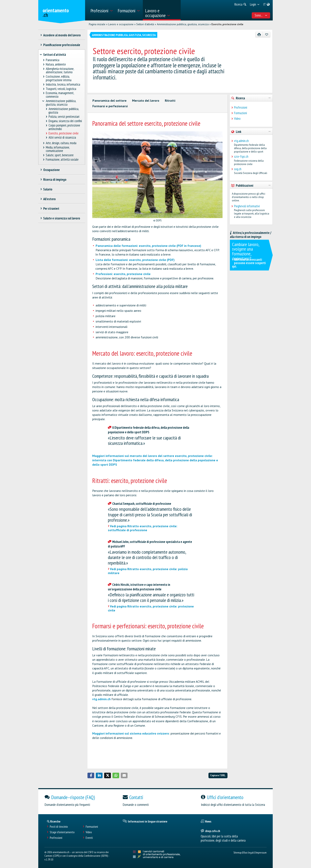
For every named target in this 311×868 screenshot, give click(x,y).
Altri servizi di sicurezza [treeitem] (62, 138)
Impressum (261, 852)
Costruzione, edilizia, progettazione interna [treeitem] (59, 78)
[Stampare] (259, 35)
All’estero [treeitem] (49, 199)
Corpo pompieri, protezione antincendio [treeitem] (64, 127)
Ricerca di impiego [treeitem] (55, 180)
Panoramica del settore (109, 100)
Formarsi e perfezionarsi (110, 106)
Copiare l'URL (218, 775)
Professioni (241, 107)
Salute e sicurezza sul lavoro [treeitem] (62, 218)
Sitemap (238, 852)
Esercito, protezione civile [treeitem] (63, 133)
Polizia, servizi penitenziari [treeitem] (64, 117)
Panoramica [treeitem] (53, 60)
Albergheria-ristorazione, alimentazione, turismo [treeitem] (60, 71)
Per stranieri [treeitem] (51, 209)
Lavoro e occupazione (121, 24)
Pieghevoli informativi (247, 206)
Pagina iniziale (97, 24)
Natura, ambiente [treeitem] (56, 64)
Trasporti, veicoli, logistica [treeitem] (61, 89)
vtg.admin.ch (101, 699)
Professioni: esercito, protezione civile (123, 274)
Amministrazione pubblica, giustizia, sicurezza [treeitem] (61, 103)
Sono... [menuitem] (261, 15)
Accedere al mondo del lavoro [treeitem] (62, 35)
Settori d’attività (145, 24)
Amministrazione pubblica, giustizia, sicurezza (183, 24)
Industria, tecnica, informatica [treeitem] (63, 84)
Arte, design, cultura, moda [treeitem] (61, 143)
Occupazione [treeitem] (51, 170)
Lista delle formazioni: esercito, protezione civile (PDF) (135, 260)
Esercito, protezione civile (227, 24)
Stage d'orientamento (62, 832)
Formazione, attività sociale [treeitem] (62, 160)
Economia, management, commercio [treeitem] (60, 95)
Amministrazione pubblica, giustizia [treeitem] (64, 111)
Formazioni (240, 113)
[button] (91, 775)
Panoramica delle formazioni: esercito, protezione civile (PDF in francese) (148, 246)
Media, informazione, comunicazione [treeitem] (58, 149)
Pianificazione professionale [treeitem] (62, 45)
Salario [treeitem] (48, 189)
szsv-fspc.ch (241, 156)
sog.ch (238, 169)
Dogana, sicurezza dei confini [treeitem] (65, 121)
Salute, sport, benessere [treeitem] (60, 155)
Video (237, 119)
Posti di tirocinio (59, 827)
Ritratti (170, 100)
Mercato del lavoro (146, 100)
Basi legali (249, 852)
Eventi (89, 838)
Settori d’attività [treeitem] (55, 55)
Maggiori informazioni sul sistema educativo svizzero (131, 733)
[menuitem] (102, 10)
